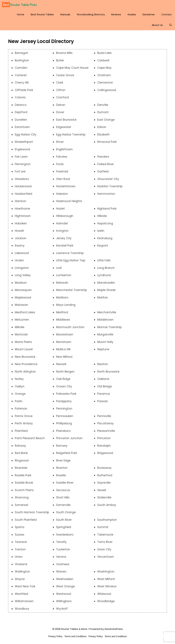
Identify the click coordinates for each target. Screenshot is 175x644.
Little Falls (104, 262)
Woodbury (22, 610)
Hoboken (21, 225)
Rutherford (105, 477)
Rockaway (104, 469)
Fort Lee (20, 173)
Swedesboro (65, 536)
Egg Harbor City (26, 136)
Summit (103, 529)
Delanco (21, 106)
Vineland (21, 566)
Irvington (62, 232)
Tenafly (61, 543)
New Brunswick (25, 358)
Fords (60, 166)
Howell (19, 232)
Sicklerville (104, 499)
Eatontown (22, 128)
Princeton (104, 440)
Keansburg (105, 240)
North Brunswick (108, 373)
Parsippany (64, 403)
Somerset (22, 506)
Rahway (20, 447)
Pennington (64, 410)
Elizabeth (103, 136)
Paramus (104, 395)
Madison (21, 284)
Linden (19, 262)
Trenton (20, 551)
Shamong (22, 499)
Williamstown (24, 603)
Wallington (22, 573)
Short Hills (63, 499)
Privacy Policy (55, 638)
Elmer (60, 143)
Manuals (65, 16)
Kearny (20, 247)
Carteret (21, 77)
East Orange (106, 121)
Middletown (105, 321)
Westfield (21, 595)
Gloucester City (108, 180)
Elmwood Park (107, 143)
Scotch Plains (24, 492)
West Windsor (107, 588)
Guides (132, 16)
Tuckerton (63, 551)
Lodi (59, 269)
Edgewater (64, 128)
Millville (20, 329)
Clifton (61, 92)
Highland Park (107, 210)
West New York (25, 588)
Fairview (62, 158)
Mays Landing (66, 306)
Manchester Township (71, 291)
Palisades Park (66, 395)
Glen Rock (63, 180)
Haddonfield (24, 195)
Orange (20, 395)
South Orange (66, 514)
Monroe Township (109, 329)
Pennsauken (65, 418)
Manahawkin (106, 284)
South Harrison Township (32, 514)
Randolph (104, 447)
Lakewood (22, 255)
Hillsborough (65, 217)
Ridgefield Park (67, 454)
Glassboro (22, 180)
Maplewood (23, 299)
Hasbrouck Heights (69, 203)
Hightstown (23, 217)
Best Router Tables (42, 16)
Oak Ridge (63, 380)
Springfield (64, 529)
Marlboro (62, 299)
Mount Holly (105, 343)
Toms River (105, 543)
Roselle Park (23, 477)
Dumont (103, 114)
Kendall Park (65, 247)
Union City (104, 551)
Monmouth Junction (70, 329)
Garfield (103, 173)
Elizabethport (24, 143)
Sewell (102, 492)
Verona (61, 558)
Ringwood (22, 462)
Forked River (106, 166)
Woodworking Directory (91, 16)
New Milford (64, 358)
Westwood (64, 595)
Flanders (103, 158)
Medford (62, 314)
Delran (61, 106)
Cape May (104, 69)
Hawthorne (22, 210)
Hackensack (23, 188)
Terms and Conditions (75, 638)
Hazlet (60, 210)
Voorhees (63, 566)
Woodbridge (106, 603)
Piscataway (105, 425)
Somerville (63, 506)
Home (21, 16)
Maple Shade (106, 291)
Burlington (22, 62)
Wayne (20, 580)
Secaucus (63, 492)
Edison (102, 128)
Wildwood (104, 595)
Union (19, 558)
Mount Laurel (24, 351)
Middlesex (63, 321)
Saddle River (65, 484)
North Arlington (25, 373)
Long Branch (106, 269)
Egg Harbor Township (71, 136)
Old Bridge (105, 388)
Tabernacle (105, 536)
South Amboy (107, 506)
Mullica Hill (63, 351)
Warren (61, 573)
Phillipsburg (64, 425)
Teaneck (21, 543)
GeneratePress (114, 630)
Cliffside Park (24, 92)
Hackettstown (66, 188)
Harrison (20, 203)
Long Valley (23, 277)
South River (64, 521)
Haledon (62, 195)
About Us (157, 26)
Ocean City (64, 388)
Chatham (104, 77)
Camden (21, 69)
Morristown (64, 343)
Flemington (23, 166)
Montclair (21, 336)
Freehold (62, 173)
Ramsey (62, 447)
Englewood (22, 151)
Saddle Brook (24, 484)
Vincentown (106, 558)
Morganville (105, 336)
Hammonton (106, 195)
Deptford (21, 114)
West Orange (65, 588)
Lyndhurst (104, 277)
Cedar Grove (65, 77)
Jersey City (64, 240)
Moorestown (65, 336)
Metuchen (22, 321)
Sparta (20, 529)
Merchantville (107, 314)
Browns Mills (64, 54)
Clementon (105, 84)
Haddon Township (110, 188)
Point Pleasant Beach (30, 440)
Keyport (103, 247)
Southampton (107, 521)
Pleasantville (106, 432)
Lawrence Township (70, 255)
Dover (60, 114)
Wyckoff (62, 610)
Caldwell (103, 62)
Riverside (21, 469)
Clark (60, 84)
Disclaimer (149, 16)
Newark (61, 366)
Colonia (20, 99)
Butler (60, 62)
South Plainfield (26, 521)
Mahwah (62, 284)
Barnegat (21, 54)
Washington (106, 573)
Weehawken (65, 580)
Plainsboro (63, 432)
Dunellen (21, 121)
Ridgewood (105, 454)
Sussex (20, 536)
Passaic (103, 403)
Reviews (116, 16)
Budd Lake (104, 54)
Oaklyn (20, 388)
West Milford (106, 580)
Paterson (21, 410)
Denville (103, 106)
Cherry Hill (22, 84)
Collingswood (107, 92)
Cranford (62, 99)
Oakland (103, 380)
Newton (103, 366)
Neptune (103, 351)
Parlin (19, 403)
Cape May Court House (72, 69)
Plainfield (21, 432)
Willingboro (64, 603)
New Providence (26, 366)
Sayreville (104, 484)
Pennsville (104, 418)
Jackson (21, 240)
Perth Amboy (24, 425)
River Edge (63, 462)
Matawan (21, 306)
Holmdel (62, 225)
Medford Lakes (25, 314)
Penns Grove (24, 418)
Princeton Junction (69, 440)
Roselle (61, 477)
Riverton (62, 469)
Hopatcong (105, 225)
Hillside (102, 217)
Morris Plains (23, 343)
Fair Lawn (21, 158)
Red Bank (21, 454)
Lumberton (64, 277)
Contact (167, 16)
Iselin (101, 232)
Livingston (22, 269)
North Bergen (65, 373)
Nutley (19, 380)
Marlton (103, 299)
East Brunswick (66, 121)
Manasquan (23, 291)
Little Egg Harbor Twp (71, 262)
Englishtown (64, 151)
